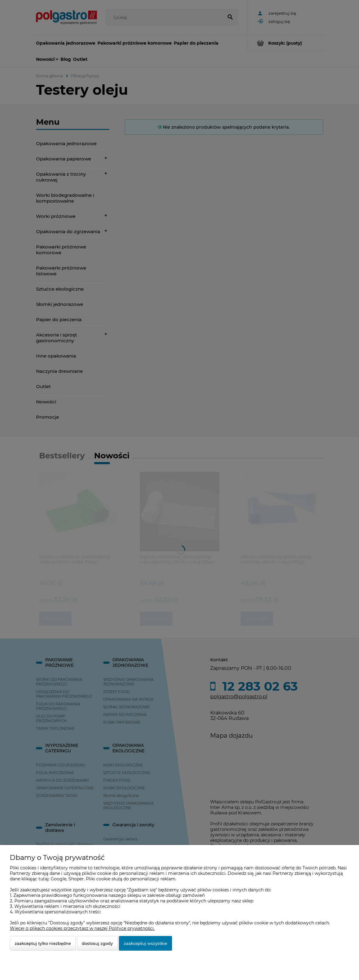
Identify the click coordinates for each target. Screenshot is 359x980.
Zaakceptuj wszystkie (145, 943)
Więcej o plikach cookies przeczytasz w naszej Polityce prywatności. (82, 928)
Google (59, 879)
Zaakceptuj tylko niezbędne (43, 943)
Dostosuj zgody (97, 943)
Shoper (76, 879)
